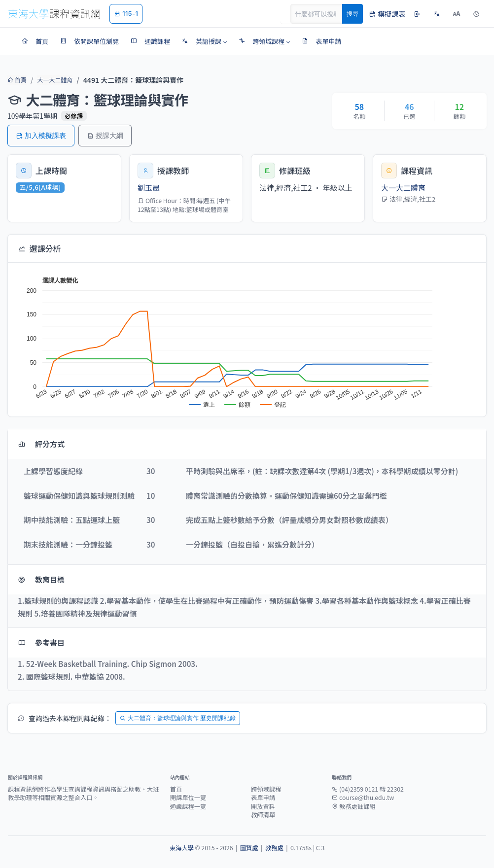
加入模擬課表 (41, 135)
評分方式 (41, 444)
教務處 (274, 848)
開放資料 (263, 806)
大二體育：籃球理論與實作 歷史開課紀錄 (178, 718)
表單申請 (263, 798)
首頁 (16, 80)
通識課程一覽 (188, 806)
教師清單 (263, 815)
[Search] (322, 14)
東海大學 (182, 848)
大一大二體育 (52, 80)
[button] (204, 41)
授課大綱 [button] (105, 135)
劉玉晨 (149, 188)
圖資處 (249, 848)
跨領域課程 (266, 789)
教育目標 (41, 579)
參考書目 (41, 642)
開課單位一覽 (188, 798)
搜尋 (353, 14)
